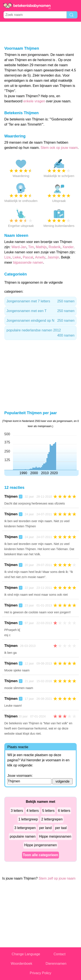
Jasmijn (53, 257)
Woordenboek (21, 964)
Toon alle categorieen (40, 855)
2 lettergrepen (52, 819)
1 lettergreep (28, 819)
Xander (68, 247)
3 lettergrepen (25, 828)
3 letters (17, 811)
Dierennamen (56, 964)
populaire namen (23, 836)
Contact (60, 954)
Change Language (26, 954)
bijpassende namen (28, 262)
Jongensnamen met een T (40, 311)
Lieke (17, 257)
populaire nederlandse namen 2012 (40, 333)
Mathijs (41, 247)
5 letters (48, 811)
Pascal (28, 257)
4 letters (33, 811)
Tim (31, 247)
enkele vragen (34, 101)
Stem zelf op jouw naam (57, 878)
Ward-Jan (19, 247)
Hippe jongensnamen (40, 845)
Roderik (55, 247)
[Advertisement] (41, 34)
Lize (7, 257)
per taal (61, 828)
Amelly (40, 257)
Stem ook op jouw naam (59, 148)
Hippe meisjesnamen (55, 836)
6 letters (64, 811)
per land (45, 828)
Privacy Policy (41, 973)
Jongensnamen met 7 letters (40, 301)
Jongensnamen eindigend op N (40, 321)
